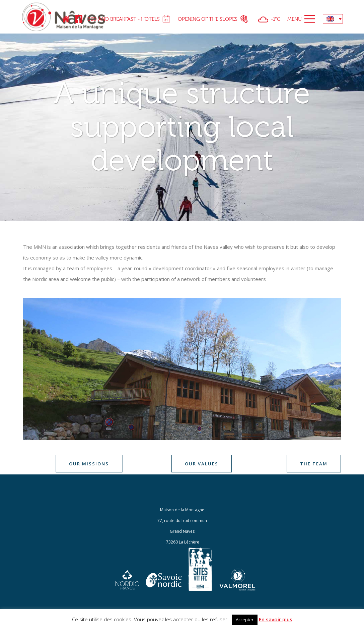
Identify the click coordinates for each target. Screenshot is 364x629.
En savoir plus (276, 619)
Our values (202, 464)
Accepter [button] (245, 620)
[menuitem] (333, 19)
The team (314, 464)
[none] (333, 19)
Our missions (89, 464)
